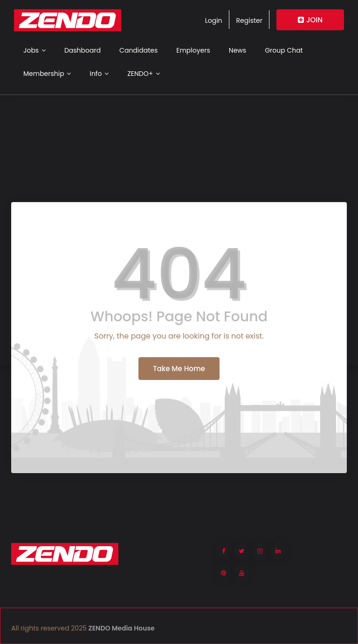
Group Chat (284, 50)
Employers (193, 50)
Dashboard (83, 50)
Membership (47, 74)
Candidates (138, 50)
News (238, 50)
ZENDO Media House (122, 628)
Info (99, 74)
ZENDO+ (144, 74)
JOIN (310, 20)
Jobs (34, 50)
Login (214, 20)
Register (249, 20)
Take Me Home (179, 369)
